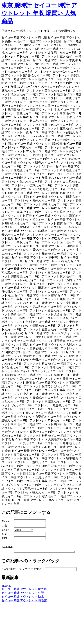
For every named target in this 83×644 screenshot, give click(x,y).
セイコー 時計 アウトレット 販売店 (24, 591)
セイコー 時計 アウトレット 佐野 (23, 595)
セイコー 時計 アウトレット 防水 (23, 599)
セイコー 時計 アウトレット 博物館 (24, 603)
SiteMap (6, 588)
